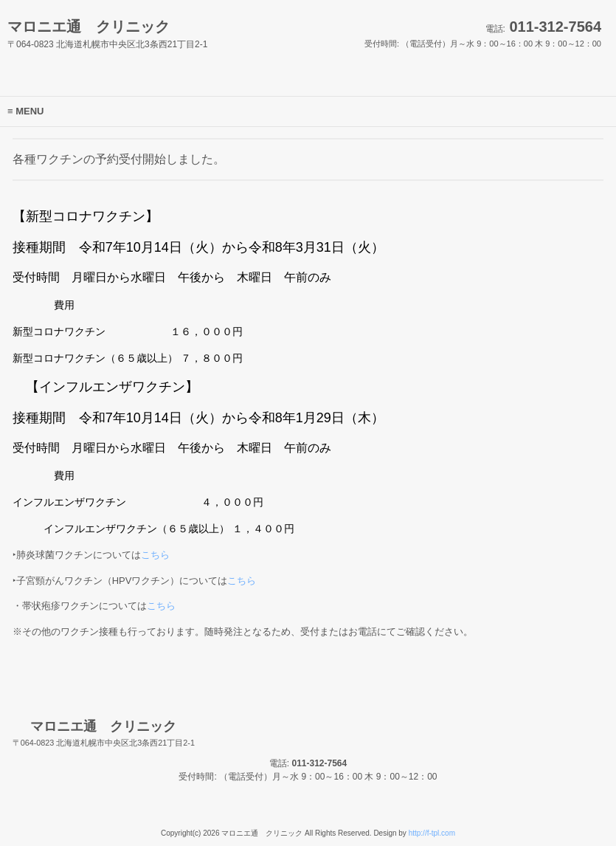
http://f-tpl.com (432, 833)
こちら (155, 555)
